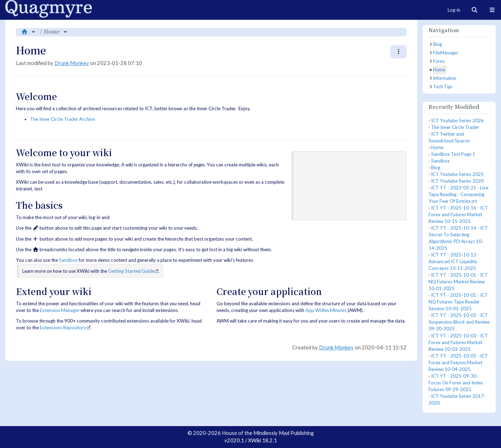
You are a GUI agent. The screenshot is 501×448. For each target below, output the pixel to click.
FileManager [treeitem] (446, 53)
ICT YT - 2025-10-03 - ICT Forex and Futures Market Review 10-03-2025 (458, 342)
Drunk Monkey (72, 63)
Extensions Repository (63, 328)
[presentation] (350, 185)
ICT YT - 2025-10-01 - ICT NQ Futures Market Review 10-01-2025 (458, 282)
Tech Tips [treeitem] (443, 87)
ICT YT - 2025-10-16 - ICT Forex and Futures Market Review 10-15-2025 (458, 214)
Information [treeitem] (445, 78)
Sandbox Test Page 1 (453, 154)
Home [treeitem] (439, 70)
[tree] (459, 66)
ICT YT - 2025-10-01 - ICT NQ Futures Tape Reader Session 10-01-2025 (458, 302)
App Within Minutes (326, 310)
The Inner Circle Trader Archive (63, 119)
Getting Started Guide (131, 271)
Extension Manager (60, 310)
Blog (436, 167)
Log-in (454, 10)
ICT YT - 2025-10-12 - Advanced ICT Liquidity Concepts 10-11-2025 (454, 261)
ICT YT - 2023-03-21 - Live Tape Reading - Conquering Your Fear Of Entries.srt (458, 194)
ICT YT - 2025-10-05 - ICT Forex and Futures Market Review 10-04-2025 (458, 362)
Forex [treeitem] (439, 61)
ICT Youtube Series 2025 (457, 174)
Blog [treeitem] (438, 44)
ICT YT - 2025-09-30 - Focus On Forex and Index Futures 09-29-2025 (456, 383)
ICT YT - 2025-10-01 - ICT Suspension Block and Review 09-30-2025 (459, 322)
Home (52, 31)
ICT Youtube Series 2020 (457, 181)
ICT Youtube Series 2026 (457, 120)
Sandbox (68, 260)
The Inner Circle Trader (455, 127)
